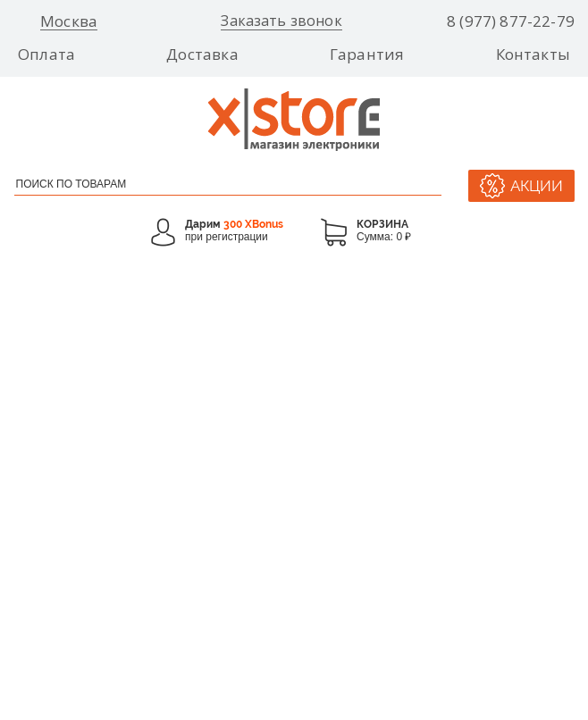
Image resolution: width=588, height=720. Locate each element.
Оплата (46, 54)
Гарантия (367, 54)
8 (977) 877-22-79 (511, 21)
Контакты (533, 54)
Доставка (202, 54)
